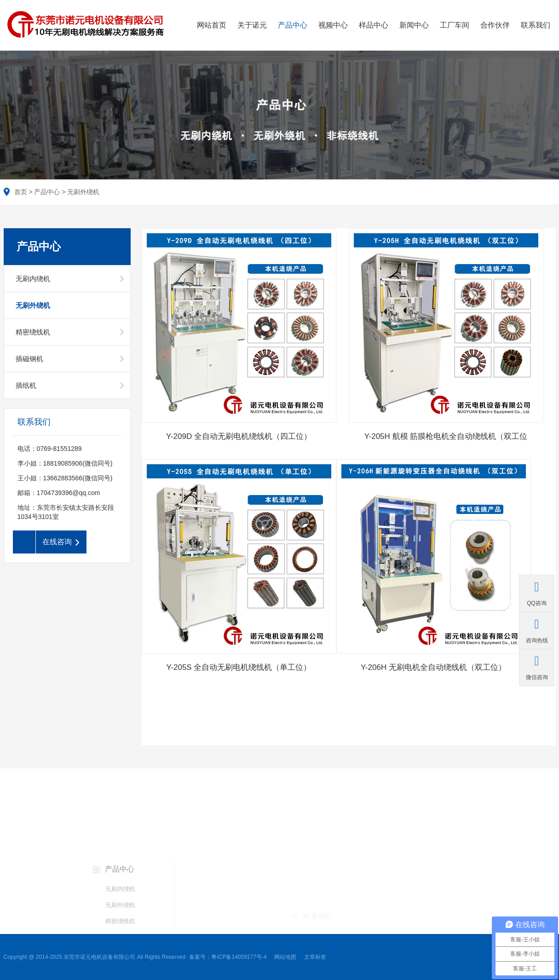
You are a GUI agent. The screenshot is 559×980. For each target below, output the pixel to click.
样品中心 (374, 25)
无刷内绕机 (33, 279)
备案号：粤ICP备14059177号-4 (229, 957)
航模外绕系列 (35, 927)
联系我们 (536, 25)
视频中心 (333, 25)
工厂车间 (455, 25)
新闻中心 (414, 25)
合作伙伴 (495, 25)
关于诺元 (252, 25)
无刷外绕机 (83, 192)
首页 (21, 192)
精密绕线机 (33, 332)
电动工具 (29, 911)
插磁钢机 (29, 359)
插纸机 (26, 385)
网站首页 (212, 25)
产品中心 (293, 25)
